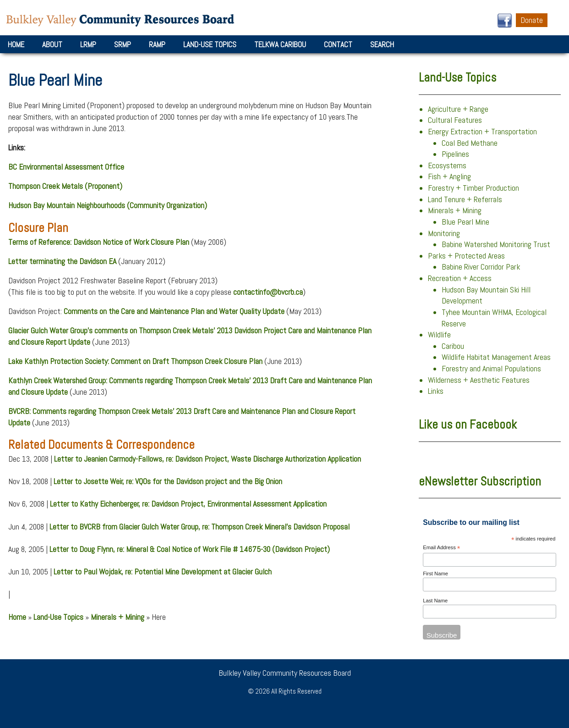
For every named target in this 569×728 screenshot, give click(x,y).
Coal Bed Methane (470, 143)
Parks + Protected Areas (466, 256)
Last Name (435, 601)
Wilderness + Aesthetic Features (479, 380)
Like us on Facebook (468, 425)
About (52, 44)
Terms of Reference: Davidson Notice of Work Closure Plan (99, 242)
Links (436, 391)
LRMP (88, 44)
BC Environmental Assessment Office (66, 167)
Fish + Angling (449, 176)
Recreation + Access (460, 278)
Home (16, 44)
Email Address (441, 548)
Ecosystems (447, 165)
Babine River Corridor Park (481, 267)
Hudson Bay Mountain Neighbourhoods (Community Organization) (108, 205)
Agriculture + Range (458, 109)
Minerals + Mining (118, 617)
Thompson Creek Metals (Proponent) (65, 186)
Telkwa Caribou (280, 44)
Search (382, 44)
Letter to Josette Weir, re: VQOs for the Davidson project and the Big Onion (168, 481)
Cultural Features (455, 120)
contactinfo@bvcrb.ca (268, 292)
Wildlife (439, 335)
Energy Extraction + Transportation (482, 132)
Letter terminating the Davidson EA (62, 261)
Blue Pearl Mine (465, 222)
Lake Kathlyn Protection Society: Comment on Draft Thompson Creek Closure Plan (135, 361)
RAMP (157, 44)
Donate (532, 20)
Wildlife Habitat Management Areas (496, 357)
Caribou (453, 346)
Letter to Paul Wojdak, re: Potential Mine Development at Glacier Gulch (163, 572)
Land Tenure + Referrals (465, 199)
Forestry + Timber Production (473, 188)
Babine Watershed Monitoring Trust (496, 244)
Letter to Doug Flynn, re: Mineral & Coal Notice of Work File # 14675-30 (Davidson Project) (190, 549)
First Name (435, 574)
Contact (338, 44)
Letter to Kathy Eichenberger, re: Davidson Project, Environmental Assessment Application (188, 504)
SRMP (123, 44)
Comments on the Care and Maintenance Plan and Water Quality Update (174, 311)
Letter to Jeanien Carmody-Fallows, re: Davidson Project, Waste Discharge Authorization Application (208, 459)
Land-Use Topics (210, 44)
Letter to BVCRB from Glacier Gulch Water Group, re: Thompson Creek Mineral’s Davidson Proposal (200, 527)
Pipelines (455, 154)
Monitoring (444, 233)
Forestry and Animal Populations (491, 369)
